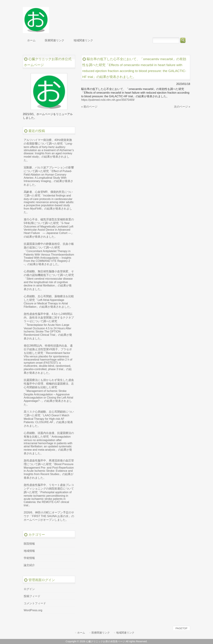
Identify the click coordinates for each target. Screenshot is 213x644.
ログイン (29, 589)
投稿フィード (32, 596)
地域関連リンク (125, 633)
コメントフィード (35, 603)
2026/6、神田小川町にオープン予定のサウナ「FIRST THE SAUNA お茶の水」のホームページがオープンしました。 (49, 516)
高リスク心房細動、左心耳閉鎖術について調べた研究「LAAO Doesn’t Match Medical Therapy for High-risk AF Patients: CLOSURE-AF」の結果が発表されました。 (49, 419)
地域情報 (29, 551)
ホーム (81, 633)
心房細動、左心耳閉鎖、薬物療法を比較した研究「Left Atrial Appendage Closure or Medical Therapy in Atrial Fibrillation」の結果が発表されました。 (49, 302)
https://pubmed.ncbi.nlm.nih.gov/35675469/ (108, 100)
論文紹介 (29, 565)
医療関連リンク (101, 633)
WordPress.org (33, 610)
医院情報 (29, 544)
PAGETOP (181, 628)
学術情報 (29, 558)
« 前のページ (89, 107)
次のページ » (182, 107)
